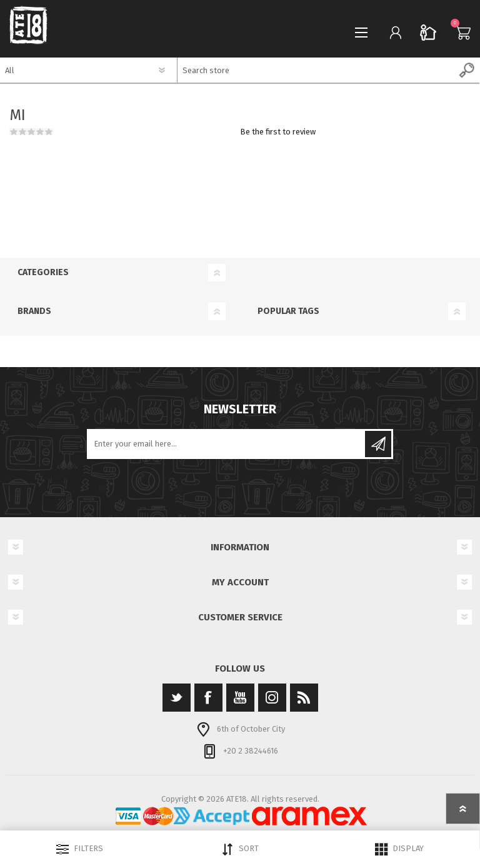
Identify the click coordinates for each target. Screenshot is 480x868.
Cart (460, 33)
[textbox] (316, 70)
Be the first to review (278, 132)
